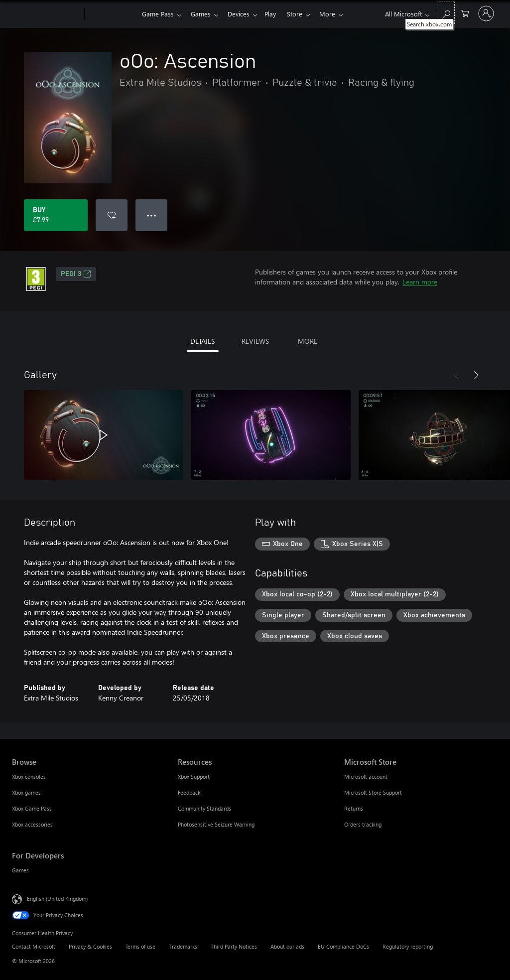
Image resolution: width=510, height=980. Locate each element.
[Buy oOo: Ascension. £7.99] (56, 215)
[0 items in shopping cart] (465, 13)
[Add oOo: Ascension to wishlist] (112, 215)
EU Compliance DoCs (343, 946)
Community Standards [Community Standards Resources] (204, 808)
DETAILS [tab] (202, 341)
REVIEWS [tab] (255, 341)
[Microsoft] (46, 14)
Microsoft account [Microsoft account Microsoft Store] (366, 776)
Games (203, 14)
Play (276, 14)
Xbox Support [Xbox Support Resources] (194, 776)
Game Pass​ (158, 14)
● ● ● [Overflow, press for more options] (152, 215)
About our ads (287, 946)
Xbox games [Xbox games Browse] (26, 792)
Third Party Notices (234, 946)
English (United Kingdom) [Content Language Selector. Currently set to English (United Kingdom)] (57, 899)
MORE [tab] (308, 341)
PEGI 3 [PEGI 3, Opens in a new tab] (76, 274)
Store (303, 14)
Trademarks (183, 946)
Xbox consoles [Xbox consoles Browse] (29, 776)
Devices (243, 14)
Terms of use (140, 946)
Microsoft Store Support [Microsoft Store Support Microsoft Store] (373, 792)
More (337, 14)
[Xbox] (112, 14)
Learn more (420, 282)
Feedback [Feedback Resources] (189, 792)
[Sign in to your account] (486, 13)
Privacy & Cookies (90, 946)
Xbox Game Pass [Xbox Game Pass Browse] (32, 808)
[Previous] (456, 375)
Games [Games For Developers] (20, 870)
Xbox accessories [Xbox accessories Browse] (32, 824)
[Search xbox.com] (446, 13)
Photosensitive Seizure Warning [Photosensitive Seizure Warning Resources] (216, 824)
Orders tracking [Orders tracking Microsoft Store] (363, 824)
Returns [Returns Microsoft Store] (354, 808)
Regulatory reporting (408, 946)
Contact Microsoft (34, 946)
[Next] (476, 375)
